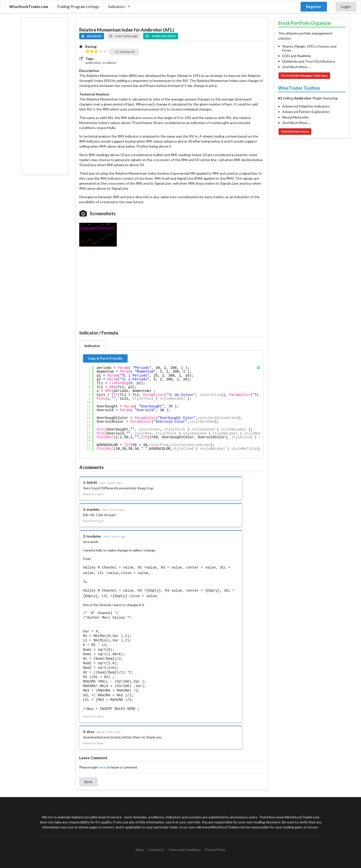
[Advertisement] (45, 96)
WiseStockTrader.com (29, 7)
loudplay (94, 536)
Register (314, 7)
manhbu (93, 509)
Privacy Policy (215, 848)
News (140, 848)
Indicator (92, 346)
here (102, 765)
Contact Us (156, 848)
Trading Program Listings (78, 7)
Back (88, 780)
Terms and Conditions (185, 848)
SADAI (92, 482)
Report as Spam (94, 494)
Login (346, 7)
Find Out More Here (295, 131)
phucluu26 (92, 36)
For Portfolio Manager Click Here (304, 76)
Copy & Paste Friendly (105, 358)
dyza (90, 730)
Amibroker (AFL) (161, 36)
